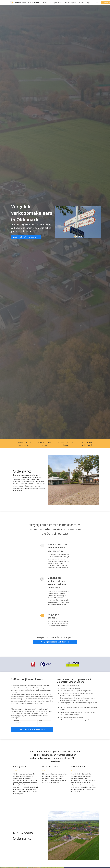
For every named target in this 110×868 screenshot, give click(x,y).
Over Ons (81, 3)
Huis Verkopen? (70, 3)
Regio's (89, 3)
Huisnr (40, 720)
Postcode (17, 720)
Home (45, 3)
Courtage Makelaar (56, 3)
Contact (96, 3)
